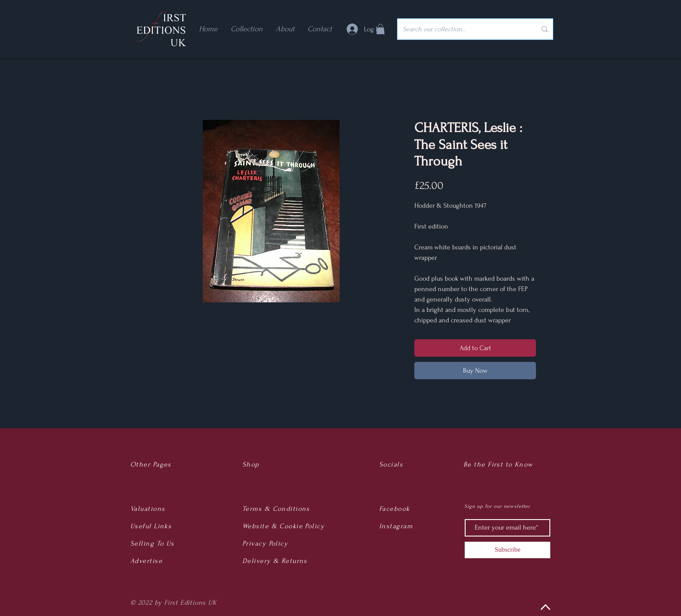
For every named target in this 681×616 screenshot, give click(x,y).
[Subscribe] (507, 550)
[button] (380, 29)
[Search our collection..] (463, 29)
